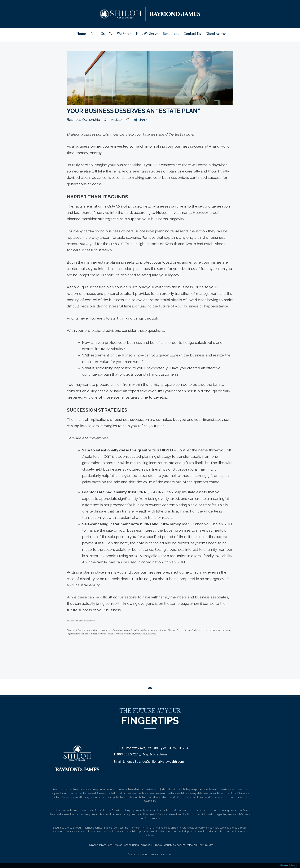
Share (141, 120)
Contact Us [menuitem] (192, 34)
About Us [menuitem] (98, 34)
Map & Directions (155, 754)
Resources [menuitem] (171, 34)
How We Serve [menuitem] (147, 34)
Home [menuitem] (81, 34)
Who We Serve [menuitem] (120, 34)
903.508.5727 (127, 754)
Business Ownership (83, 120)
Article (116, 120)
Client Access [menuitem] (216, 34)
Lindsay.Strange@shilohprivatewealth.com (154, 762)
